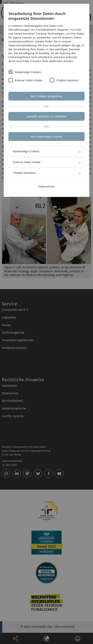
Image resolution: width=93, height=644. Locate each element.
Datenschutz (47, 186)
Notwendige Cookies (28, 72)
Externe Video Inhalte (29, 80)
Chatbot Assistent (67, 80)
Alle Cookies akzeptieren (46, 96)
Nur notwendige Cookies (46, 137)
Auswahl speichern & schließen (46, 116)
